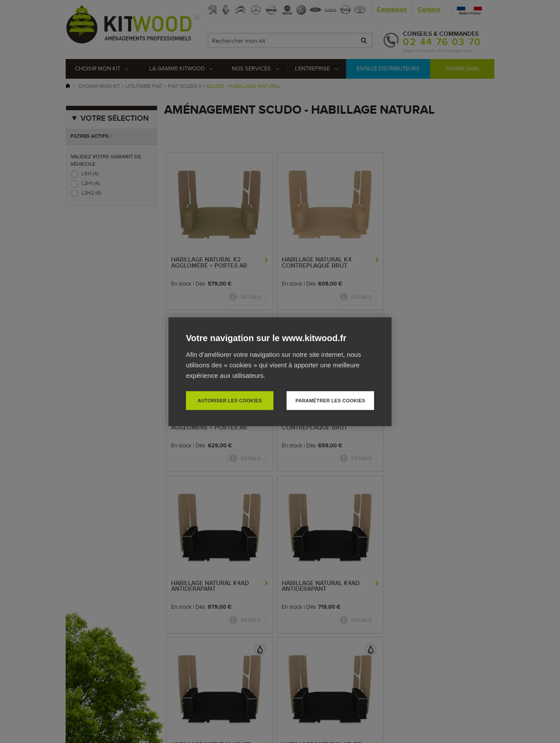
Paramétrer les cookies (330, 400)
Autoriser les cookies (229, 400)
